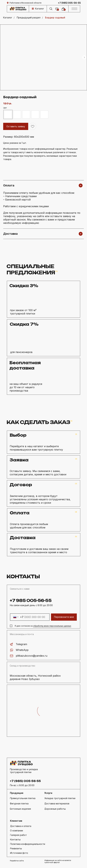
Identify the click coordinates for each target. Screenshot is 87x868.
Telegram (21, 644)
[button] (31, 848)
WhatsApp (22, 650)
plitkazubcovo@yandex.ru (32, 656)
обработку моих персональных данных (52, 626)
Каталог (8, 18)
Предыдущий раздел (29, 18)
